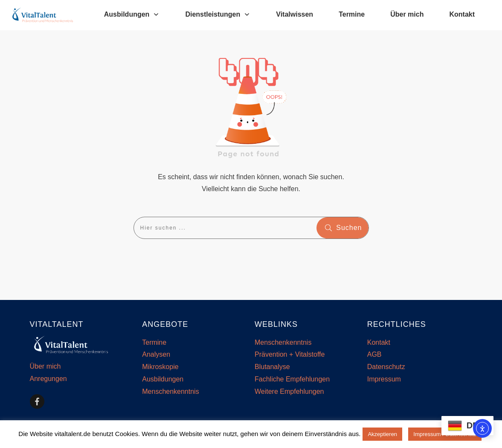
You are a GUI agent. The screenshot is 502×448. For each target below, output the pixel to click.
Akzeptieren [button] (382, 434)
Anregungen (48, 379)
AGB (374, 354)
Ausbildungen (163, 379)
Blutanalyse (272, 367)
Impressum (384, 379)
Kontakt (379, 342)
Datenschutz (386, 367)
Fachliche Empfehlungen (292, 379)
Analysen (156, 354)
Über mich (45, 366)
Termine (154, 342)
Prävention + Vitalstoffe (290, 354)
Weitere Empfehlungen (289, 391)
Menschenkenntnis (170, 391)
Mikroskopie (160, 367)
